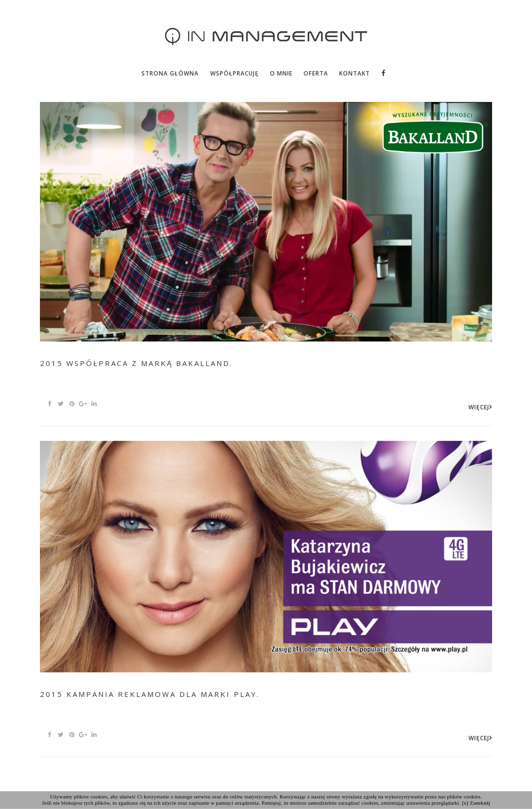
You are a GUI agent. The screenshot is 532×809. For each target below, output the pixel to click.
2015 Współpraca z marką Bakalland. (136, 363)
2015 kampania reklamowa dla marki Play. (150, 694)
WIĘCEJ (479, 407)
